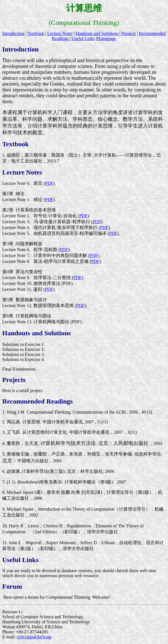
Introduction (13, 33)
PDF (49, 183)
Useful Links (83, 38)
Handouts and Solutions (97, 33)
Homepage (106, 38)
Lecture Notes (60, 33)
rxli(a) (22, 637)
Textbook (36, 33)
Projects (129, 33)
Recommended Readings (38, 401)
